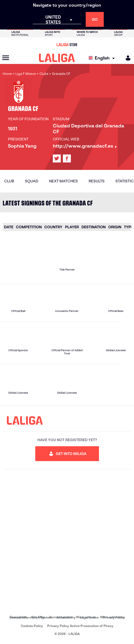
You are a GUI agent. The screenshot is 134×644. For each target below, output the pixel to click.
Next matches (63, 181)
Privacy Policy (114, 617)
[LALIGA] (57, 58)
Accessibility (66, 617)
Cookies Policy (32, 626)
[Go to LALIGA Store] (67, 45)
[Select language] (103, 58)
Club (9, 181)
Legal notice (89, 617)
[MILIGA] (126, 58)
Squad (32, 181)
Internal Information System (31, 617)
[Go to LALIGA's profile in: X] (57, 158)
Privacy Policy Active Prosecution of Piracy (80, 626)
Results (97, 181)
